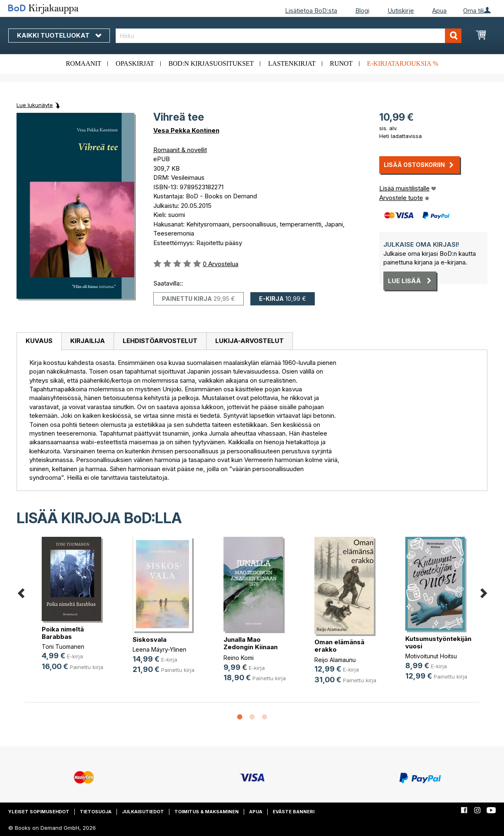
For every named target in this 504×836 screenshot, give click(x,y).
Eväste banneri (294, 812)
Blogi (362, 11)
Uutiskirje (401, 11)
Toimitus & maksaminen (207, 812)
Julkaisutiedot (143, 812)
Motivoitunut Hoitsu (431, 656)
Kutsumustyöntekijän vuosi (438, 642)
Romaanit (83, 63)
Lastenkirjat (292, 63)
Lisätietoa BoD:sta (311, 11)
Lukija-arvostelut (250, 341)
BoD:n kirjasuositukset (211, 63)
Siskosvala (150, 640)
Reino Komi (239, 658)
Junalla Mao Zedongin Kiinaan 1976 (251, 647)
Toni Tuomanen (63, 647)
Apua (439, 11)
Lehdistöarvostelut (160, 341)
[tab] (39, 341)
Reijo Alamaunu (335, 660)
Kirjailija (88, 341)
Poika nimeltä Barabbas (63, 633)
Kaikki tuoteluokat (59, 35)
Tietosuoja (96, 812)
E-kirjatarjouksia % (403, 63)
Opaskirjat (135, 63)
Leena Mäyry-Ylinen (159, 649)
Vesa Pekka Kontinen (186, 130)
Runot (341, 63)
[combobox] (289, 36)
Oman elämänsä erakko (339, 646)
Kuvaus (39, 341)
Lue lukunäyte (35, 105)
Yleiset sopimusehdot (39, 812)
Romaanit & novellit (180, 150)
